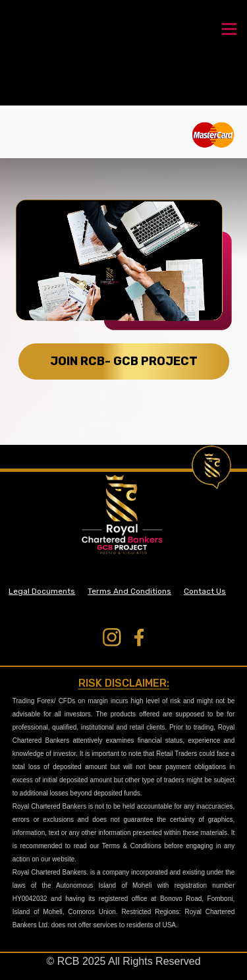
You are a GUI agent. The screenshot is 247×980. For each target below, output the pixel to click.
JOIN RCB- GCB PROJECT (124, 361)
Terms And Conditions (129, 591)
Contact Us (205, 591)
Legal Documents (42, 591)
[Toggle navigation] (229, 27)
